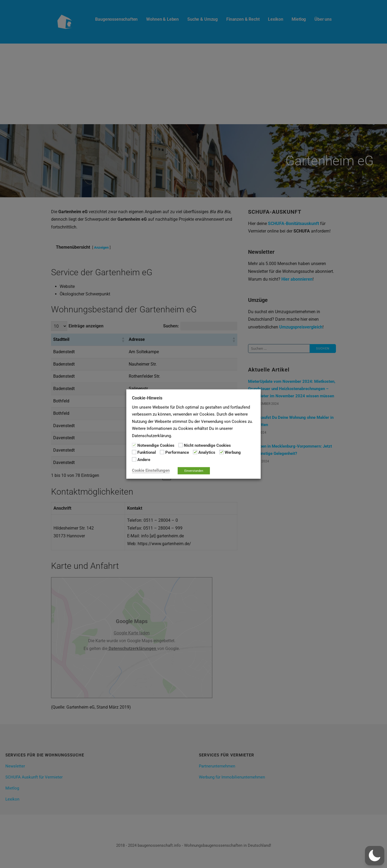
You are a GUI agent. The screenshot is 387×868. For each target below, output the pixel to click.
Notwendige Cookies (156, 445)
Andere (144, 459)
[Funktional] (134, 452)
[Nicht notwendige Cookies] (181, 445)
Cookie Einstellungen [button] (151, 470)
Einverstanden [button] (194, 471)
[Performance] (162, 452)
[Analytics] (195, 452)
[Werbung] (221, 452)
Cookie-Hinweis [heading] (147, 398)
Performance (177, 452)
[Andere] (134, 459)
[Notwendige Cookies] (134, 445)
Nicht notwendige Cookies (207, 445)
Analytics (207, 452)
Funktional (147, 452)
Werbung (233, 452)
